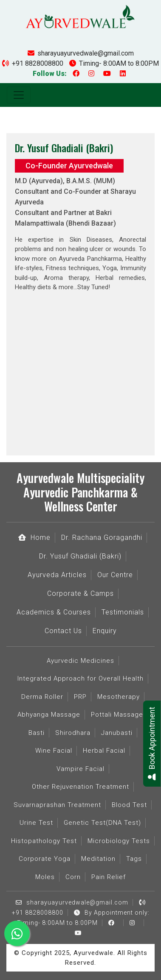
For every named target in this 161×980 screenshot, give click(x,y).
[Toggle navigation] (19, 95)
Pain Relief (109, 877)
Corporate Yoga (45, 859)
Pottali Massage (117, 715)
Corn (73, 877)
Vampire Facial (80, 769)
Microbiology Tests (119, 841)
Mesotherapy (119, 697)
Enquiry (105, 631)
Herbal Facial (104, 751)
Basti (37, 733)
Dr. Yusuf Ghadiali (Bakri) (80, 556)
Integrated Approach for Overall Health (80, 678)
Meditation (98, 859)
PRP (80, 697)
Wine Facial (54, 751)
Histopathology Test (44, 841)
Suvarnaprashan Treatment (57, 805)
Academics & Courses (54, 612)
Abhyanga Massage (49, 715)
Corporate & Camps (80, 593)
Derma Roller (42, 697)
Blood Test (129, 805)
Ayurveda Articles (57, 575)
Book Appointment (152, 744)
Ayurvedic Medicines (80, 661)
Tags (134, 859)
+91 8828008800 (33, 63)
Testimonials (123, 612)
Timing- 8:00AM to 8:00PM (114, 63)
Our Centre (115, 575)
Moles (45, 877)
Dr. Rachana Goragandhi (102, 537)
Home (34, 537)
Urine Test (36, 823)
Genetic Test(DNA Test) (102, 823)
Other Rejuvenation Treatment (80, 787)
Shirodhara (73, 733)
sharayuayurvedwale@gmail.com (81, 53)
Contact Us (63, 631)
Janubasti (117, 733)
